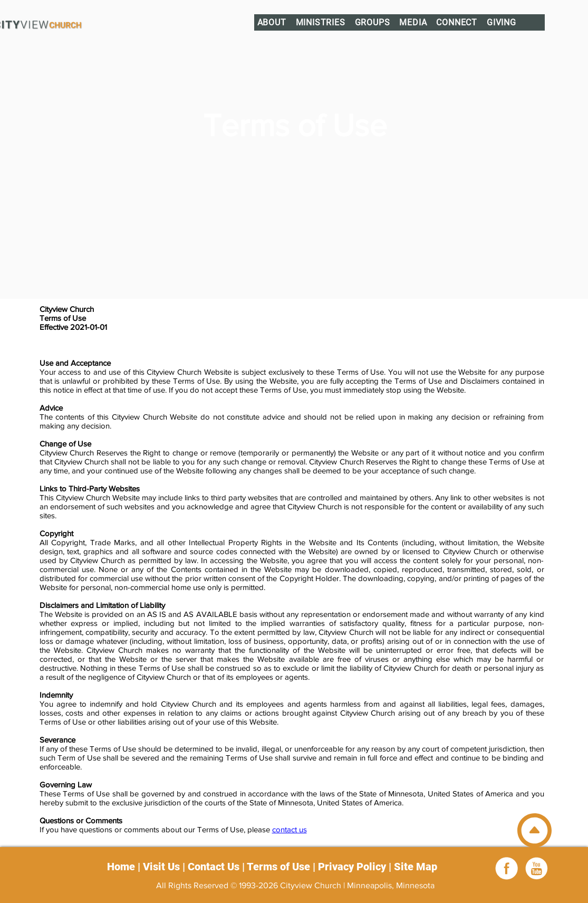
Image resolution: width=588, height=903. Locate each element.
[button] (272, 22)
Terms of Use (278, 867)
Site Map (416, 867)
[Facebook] (507, 868)
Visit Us (161, 867)
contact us (290, 829)
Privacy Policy (352, 867)
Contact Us (214, 867)
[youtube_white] (536, 868)
